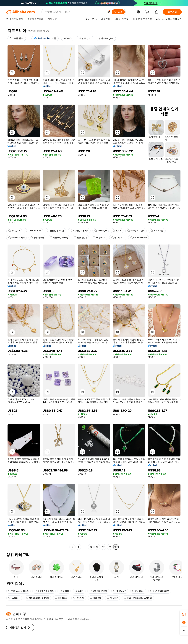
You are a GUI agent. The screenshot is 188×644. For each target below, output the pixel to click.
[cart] (148, 12)
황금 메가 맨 (37, 238)
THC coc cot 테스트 (18, 591)
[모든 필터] (17, 38)
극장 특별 (95, 598)
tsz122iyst (14, 598)
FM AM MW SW (138, 238)
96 (91, 547)
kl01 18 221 (61, 598)
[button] (109, 12)
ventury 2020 (33, 231)
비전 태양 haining (59, 238)
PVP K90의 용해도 (160, 591)
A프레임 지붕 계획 (79, 231)
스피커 (117, 231)
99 (110, 547)
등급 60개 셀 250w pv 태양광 (138, 598)
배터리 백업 (157, 231)
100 (116, 547)
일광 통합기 (80, 238)
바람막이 (79, 598)
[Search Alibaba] (74, 12)
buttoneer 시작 (16, 238)
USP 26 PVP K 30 (98, 591)
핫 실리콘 (113, 598)
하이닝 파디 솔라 (136, 231)
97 (97, 547)
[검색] (118, 12)
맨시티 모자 (118, 238)
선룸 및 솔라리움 (55, 231)
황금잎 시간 (120, 591)
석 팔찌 (64, 591)
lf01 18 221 (138, 591)
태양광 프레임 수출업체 (38, 598)
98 (103, 547)
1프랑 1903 (99, 238)
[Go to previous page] (72, 547)
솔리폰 (79, 591)
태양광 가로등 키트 (44, 591)
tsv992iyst (101, 231)
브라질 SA (14, 231)
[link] (184, 614)
